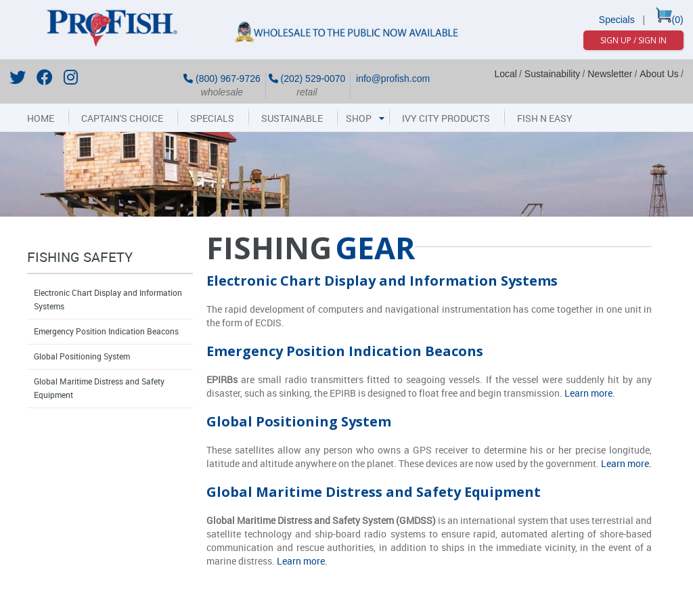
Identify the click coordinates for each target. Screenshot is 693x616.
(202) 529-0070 (307, 79)
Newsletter (610, 74)
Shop (359, 119)
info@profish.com (392, 79)
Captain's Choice (122, 119)
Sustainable (292, 119)
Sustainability (553, 74)
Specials (617, 20)
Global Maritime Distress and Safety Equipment (99, 389)
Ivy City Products (446, 119)
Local (505, 74)
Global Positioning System (82, 357)
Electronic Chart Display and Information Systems (108, 300)
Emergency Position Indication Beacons (106, 332)
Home (41, 119)
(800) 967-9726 (222, 79)
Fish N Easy (545, 119)
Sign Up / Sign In (633, 40)
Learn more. (590, 394)
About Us (659, 74)
